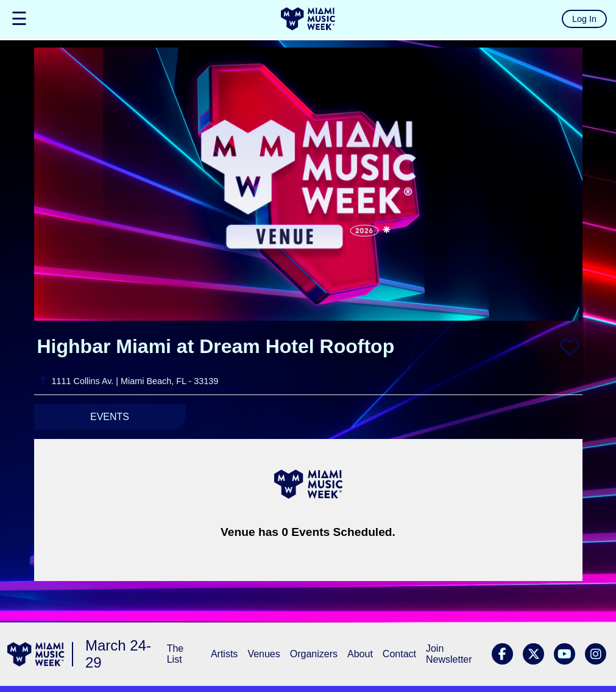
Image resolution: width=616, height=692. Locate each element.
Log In (584, 19)
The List (175, 654)
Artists (224, 654)
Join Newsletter (449, 654)
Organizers (314, 654)
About (360, 654)
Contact (399, 654)
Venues (264, 654)
